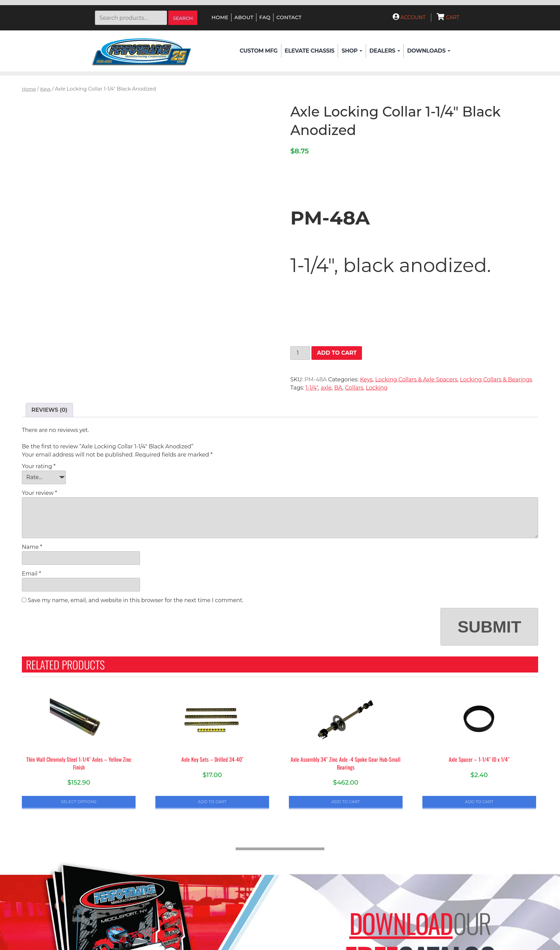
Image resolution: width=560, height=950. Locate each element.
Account (409, 17)
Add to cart (337, 353)
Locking (377, 388)
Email (31, 574)
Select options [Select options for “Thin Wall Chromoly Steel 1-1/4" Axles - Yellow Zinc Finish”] (79, 802)
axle (326, 388)
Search (183, 18)
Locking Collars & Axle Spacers (416, 379)
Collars (354, 388)
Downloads (429, 51)
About (244, 17)
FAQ (265, 17)
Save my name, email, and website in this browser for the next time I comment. (136, 600)
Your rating (39, 466)
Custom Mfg (259, 51)
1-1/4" (312, 388)
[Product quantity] (300, 353)
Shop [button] (352, 51)
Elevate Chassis (310, 51)
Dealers (385, 51)
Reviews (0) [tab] (49, 410)
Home (220, 17)
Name (32, 547)
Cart (448, 17)
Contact (289, 17)
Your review (39, 493)
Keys (45, 89)
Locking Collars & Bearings (496, 379)
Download (401, 923)
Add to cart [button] (212, 802)
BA (338, 388)
